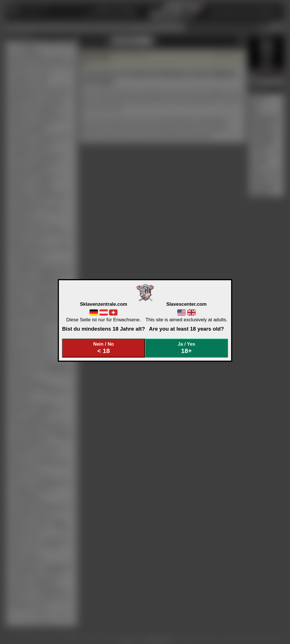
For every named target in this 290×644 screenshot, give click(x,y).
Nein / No (104, 348)
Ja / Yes (187, 348)
